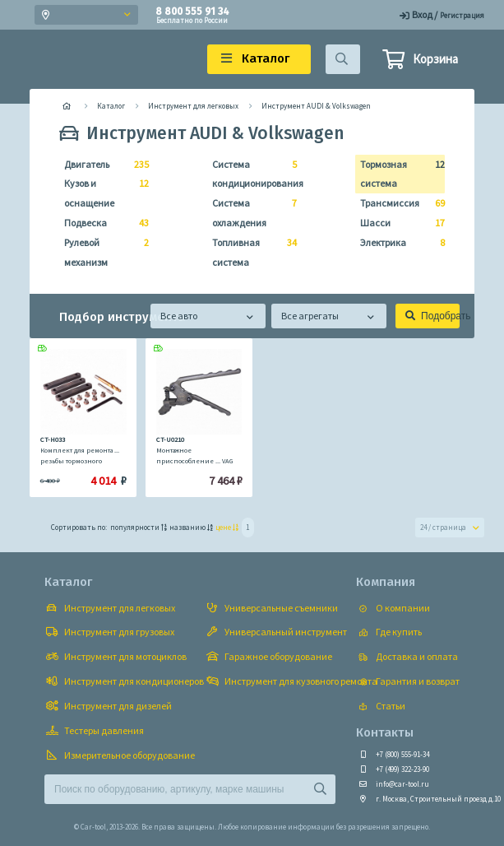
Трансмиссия (398, 203)
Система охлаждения (250, 211)
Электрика (398, 243)
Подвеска (102, 223)
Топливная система (250, 251)
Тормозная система (398, 172)
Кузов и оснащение (102, 191)
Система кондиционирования (250, 172)
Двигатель (102, 165)
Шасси (398, 223)
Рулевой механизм (102, 251)
